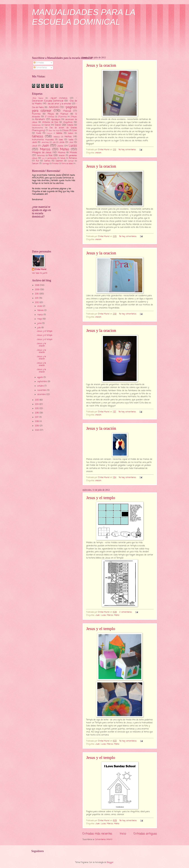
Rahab (63, 158)
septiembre (43, 382)
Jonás (62, 142)
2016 (37, 413)
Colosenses (36, 125)
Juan (98, 615)
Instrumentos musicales (43, 140)
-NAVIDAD (54, 107)
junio (40, 323)
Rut (37, 161)
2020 (37, 430)
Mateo (117, 615)
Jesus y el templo (101, 498)
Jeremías (45, 142)
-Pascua (67, 111)
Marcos (110, 615)
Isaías (71, 140)
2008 (37, 285)
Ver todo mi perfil (40, 273)
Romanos (73, 158)
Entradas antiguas (145, 834)
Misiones (62, 153)
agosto (40, 377)
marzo (40, 315)
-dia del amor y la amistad (59, 104)
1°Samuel (64, 114)
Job (54, 142)
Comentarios (40, 68)
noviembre (42, 390)
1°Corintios (36, 114)
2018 (37, 422)
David (58, 125)
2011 (37, 298)
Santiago (46, 164)
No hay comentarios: (128, 150)
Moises (73, 153)
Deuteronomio (37, 128)
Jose (71, 142)
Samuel (71, 161)
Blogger (110, 862)
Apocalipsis (56, 120)
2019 (37, 426)
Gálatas (59, 133)
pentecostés (52, 158)
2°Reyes (74, 117)
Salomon (59, 161)
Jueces (60, 146)
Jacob (34, 142)
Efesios (65, 131)
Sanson (35, 164)
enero (40, 306)
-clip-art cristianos (59, 98)
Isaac (61, 140)
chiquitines (68, 122)
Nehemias (41, 156)
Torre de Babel (67, 164)
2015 (37, 409)
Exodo (39, 133)
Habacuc (57, 137)
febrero (41, 310)
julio (39, 328)
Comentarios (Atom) (104, 840)
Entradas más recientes (97, 834)
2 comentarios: (126, 612)
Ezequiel (50, 133)
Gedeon (71, 133)
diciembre (42, 395)
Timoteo (55, 164)
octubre (41, 386)
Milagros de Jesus (42, 153)
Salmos (47, 161)
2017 (37, 417)
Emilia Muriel (41, 270)
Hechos (68, 137)
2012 (37, 303)
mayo (40, 319)
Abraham (40, 119)
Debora (70, 125)
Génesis (38, 136)
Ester (75, 131)
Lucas (103, 615)
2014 (37, 404)
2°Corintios (62, 117)
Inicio (123, 834)
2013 (37, 400)
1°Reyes (51, 114)
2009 (37, 290)
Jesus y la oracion (101, 65)
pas (43, 158)
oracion (98, 153)
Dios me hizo (54, 131)
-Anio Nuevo (38, 98)
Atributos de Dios (50, 122)
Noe (50, 155)
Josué (35, 146)
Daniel (47, 125)
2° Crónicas (50, 117)
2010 (37, 294)
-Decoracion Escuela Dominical (54, 99)
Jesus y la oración (101, 428)
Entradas (39, 63)
